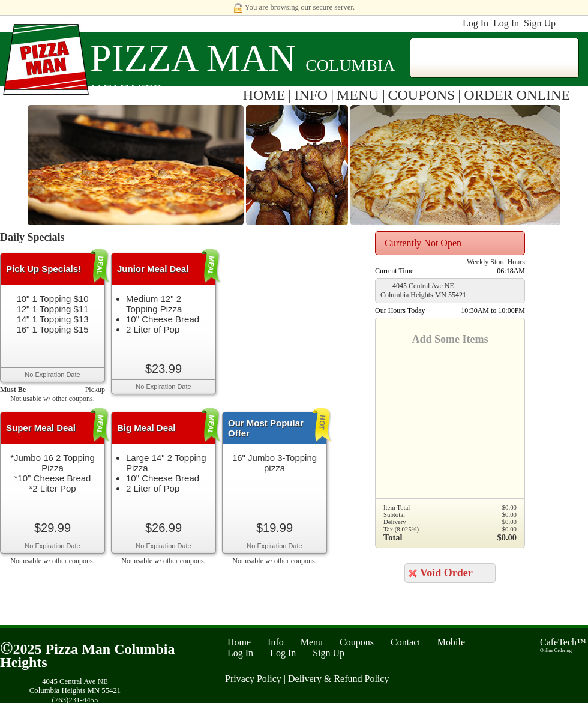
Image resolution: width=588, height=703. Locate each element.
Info (276, 642)
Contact (406, 642)
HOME (264, 95)
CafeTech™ (563, 645)
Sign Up (540, 23)
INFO (311, 95)
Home (239, 642)
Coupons (357, 642)
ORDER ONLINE (517, 95)
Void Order (446, 573)
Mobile (451, 642)
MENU (358, 95)
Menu (312, 642)
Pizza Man (193, 58)
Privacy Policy (253, 679)
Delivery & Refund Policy (338, 679)
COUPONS (422, 95)
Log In (475, 23)
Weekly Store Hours (496, 262)
